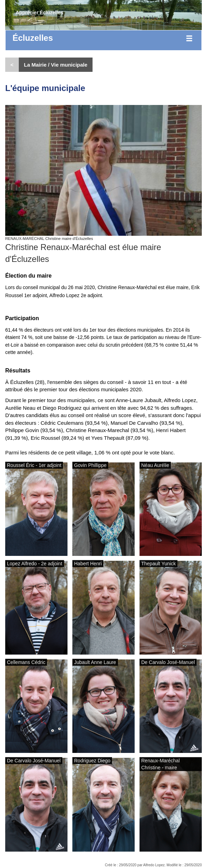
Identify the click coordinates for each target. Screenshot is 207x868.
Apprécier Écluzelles (39, 13)
